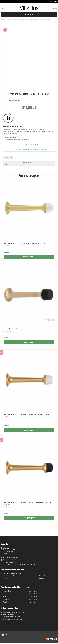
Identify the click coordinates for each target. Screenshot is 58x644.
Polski (54, 2)
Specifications (8, 158)
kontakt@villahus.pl (14, 560)
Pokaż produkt (29, 257)
